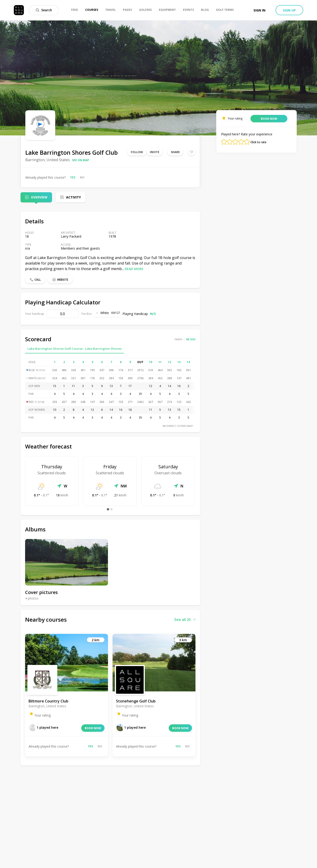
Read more (134, 269)
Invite (155, 152)
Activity (73, 197)
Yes (73, 177)
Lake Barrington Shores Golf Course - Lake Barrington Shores (74, 349)
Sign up (289, 10)
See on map (81, 160)
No (82, 177)
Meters (191, 339)
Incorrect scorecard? (178, 426)
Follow (137, 152)
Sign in (259, 10)
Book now (93, 728)
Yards (178, 339)
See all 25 (185, 620)
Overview (39, 197)
